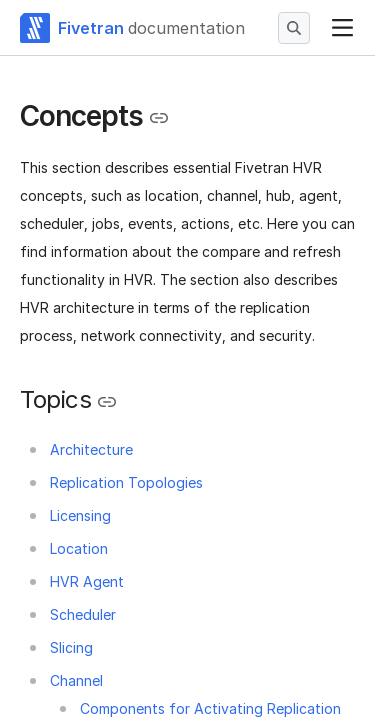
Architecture (91, 449)
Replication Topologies (126, 482)
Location (79, 548)
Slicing (71, 647)
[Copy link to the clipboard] (159, 118)
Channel (76, 680)
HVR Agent (87, 581)
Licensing (80, 515)
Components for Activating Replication (210, 708)
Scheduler (83, 614)
